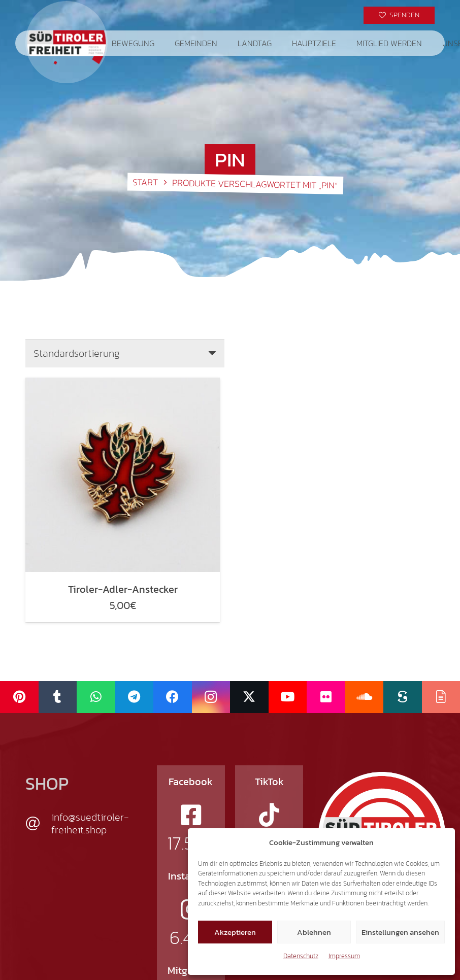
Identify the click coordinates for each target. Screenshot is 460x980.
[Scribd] (403, 697)
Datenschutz (301, 956)
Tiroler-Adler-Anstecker (123, 589)
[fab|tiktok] (269, 815)
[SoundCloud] (365, 697)
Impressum (344, 956)
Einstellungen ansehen (400, 932)
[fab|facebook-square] (191, 815)
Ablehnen (314, 932)
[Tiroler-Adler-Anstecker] (123, 475)
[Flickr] (326, 697)
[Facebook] (173, 697)
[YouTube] (288, 697)
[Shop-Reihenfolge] (125, 353)
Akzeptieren (235, 932)
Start (145, 182)
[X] (249, 697)
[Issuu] (441, 697)
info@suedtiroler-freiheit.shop (90, 823)
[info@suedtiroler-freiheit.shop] (38, 824)
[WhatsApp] (96, 697)
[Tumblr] (58, 697)
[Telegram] (135, 697)
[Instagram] (211, 697)
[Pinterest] (19, 697)
